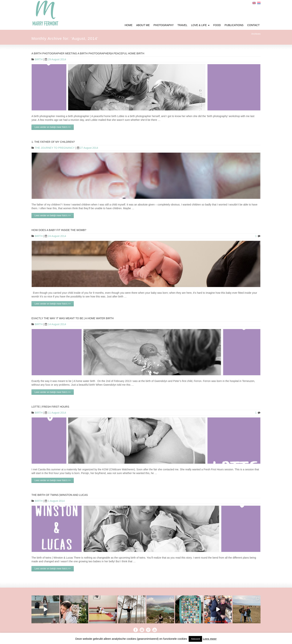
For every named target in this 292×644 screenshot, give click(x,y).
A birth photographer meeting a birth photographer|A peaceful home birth (88, 53)
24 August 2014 (55, 236)
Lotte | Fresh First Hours (50, 407)
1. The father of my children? (53, 142)
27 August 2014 (88, 148)
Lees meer (210, 639)
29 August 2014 (55, 59)
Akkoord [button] (195, 639)
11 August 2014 (55, 413)
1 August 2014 (55, 501)
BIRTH (39, 59)
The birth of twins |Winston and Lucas (60, 495)
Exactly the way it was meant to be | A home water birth (73, 318)
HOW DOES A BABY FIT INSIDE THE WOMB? (59, 230)
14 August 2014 (55, 324)
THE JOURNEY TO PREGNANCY (55, 148)
